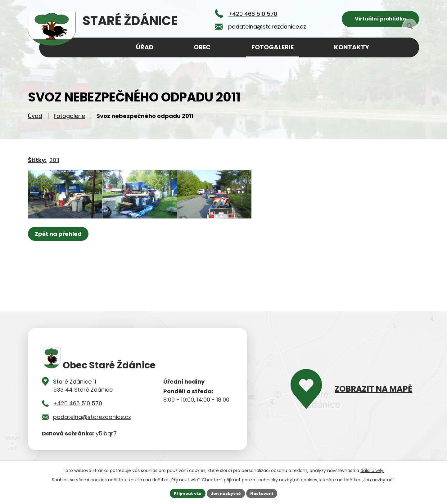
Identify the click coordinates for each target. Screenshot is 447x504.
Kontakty (352, 47)
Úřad (145, 47)
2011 (54, 162)
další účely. (372, 470)
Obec (202, 47)
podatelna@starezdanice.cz (92, 419)
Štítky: (37, 162)
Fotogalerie (69, 118)
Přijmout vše (185, 493)
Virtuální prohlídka (380, 20)
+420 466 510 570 (78, 405)
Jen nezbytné (226, 493)
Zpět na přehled (60, 249)
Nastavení (264, 493)
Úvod (35, 118)
